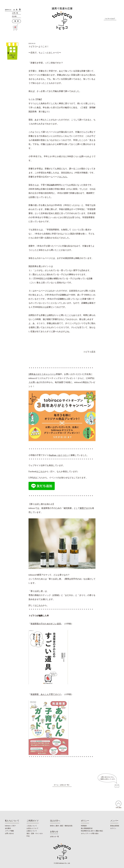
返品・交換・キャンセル (35, 833)
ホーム (56, 785)
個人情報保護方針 (87, 828)
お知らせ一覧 (64, 785)
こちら (64, 177)
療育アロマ (85, 508)
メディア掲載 (9, 831)
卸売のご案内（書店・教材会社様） (62, 826)
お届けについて (32, 831)
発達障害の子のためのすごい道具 (46, 624)
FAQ (28, 836)
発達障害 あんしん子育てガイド (46, 694)
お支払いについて (32, 828)
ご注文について (32, 826)
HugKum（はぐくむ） (59, 455)
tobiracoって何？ (10, 826)
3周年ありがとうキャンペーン (42, 374)
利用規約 (84, 826)
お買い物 (15, 13)
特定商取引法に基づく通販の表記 (92, 831)
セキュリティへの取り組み (90, 833)
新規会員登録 (115, 826)
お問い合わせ (9, 833)
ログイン (113, 828)
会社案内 (8, 828)
